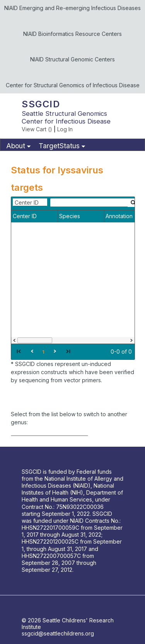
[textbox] (89, 203)
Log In (65, 129)
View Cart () (37, 129)
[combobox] (30, 202)
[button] (19, 351)
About (16, 146)
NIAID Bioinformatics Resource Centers (72, 34)
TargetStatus (59, 146)
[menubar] (72, 145)
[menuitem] (17, 146)
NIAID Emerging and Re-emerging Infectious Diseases (72, 8)
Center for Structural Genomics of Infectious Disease (73, 85)
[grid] (73, 278)
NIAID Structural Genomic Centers (72, 59)
